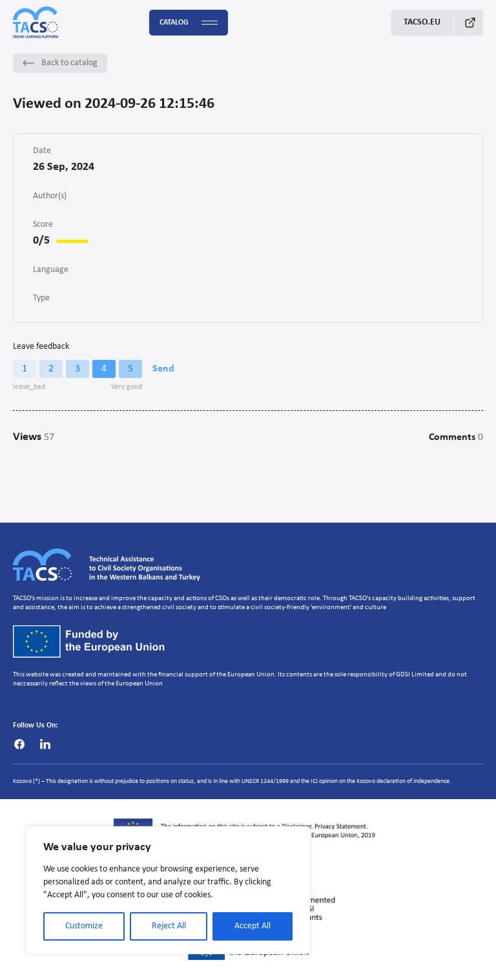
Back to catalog (60, 63)
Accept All (253, 926)
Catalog (189, 23)
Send (163, 369)
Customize (84, 926)
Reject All (169, 926)
